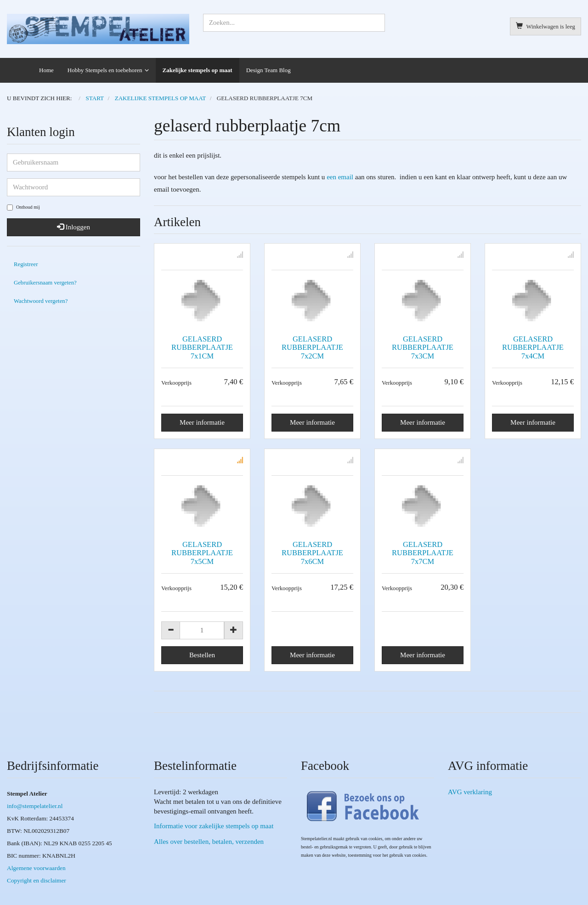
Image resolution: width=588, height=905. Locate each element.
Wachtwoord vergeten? (41, 301)
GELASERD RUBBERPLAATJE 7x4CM (533, 347)
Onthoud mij (23, 208)
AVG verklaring (470, 792)
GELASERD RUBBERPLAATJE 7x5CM (202, 553)
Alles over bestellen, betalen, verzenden (209, 842)
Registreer (26, 264)
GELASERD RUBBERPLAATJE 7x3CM (423, 347)
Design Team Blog (269, 70)
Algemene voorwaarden (36, 868)
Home (46, 70)
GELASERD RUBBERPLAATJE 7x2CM (312, 347)
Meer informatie (202, 422)
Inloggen (73, 227)
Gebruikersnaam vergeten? (45, 283)
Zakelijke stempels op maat (198, 70)
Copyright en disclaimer (37, 880)
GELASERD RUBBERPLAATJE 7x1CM (202, 347)
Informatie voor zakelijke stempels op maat (214, 826)
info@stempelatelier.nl (35, 806)
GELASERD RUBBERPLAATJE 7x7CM (423, 553)
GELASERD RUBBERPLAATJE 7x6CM (312, 553)
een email (340, 177)
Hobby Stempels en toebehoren (105, 70)
